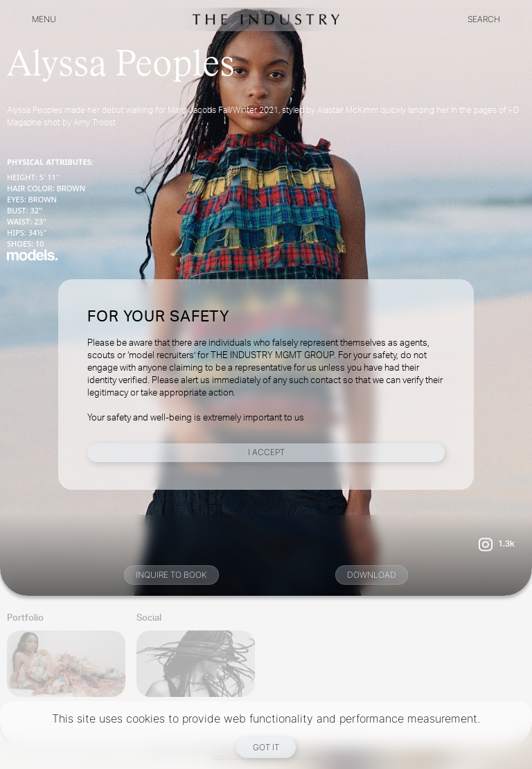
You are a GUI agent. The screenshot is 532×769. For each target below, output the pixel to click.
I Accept (266, 452)
